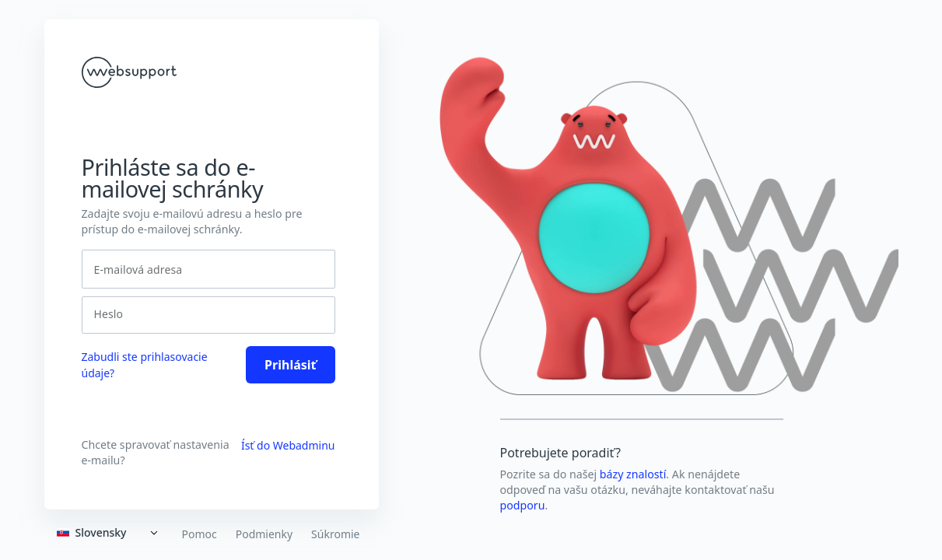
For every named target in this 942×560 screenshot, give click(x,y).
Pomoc (199, 534)
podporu (523, 505)
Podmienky (264, 534)
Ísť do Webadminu (288, 445)
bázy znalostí (633, 474)
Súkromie (335, 534)
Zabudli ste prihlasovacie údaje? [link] (145, 365)
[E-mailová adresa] (208, 269)
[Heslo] (204, 314)
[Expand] (110, 533)
